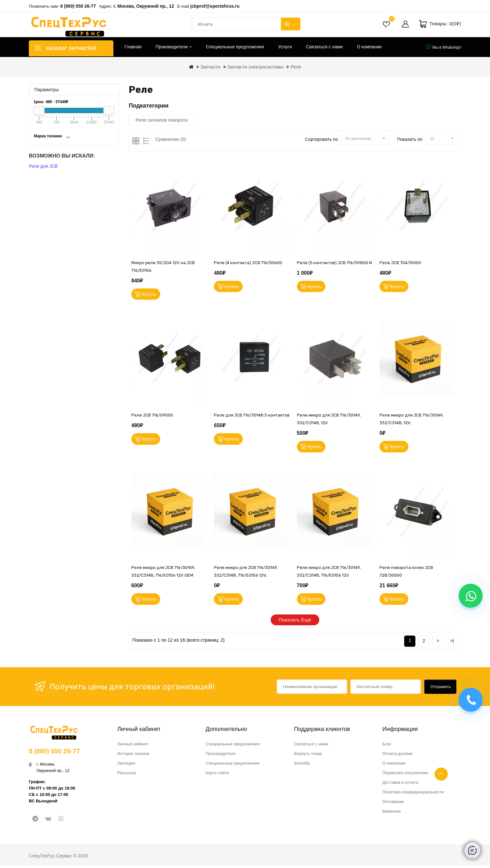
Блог (387, 746)
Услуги (285, 47)
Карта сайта (217, 775)
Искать (291, 24)
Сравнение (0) (171, 139)
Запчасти (210, 67)
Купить (150, 295)
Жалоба (302, 765)
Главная (133, 47)
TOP (441, 774)
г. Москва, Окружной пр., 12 (144, 6)
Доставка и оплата (400, 785)
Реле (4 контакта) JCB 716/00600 (248, 263)
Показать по (410, 139)
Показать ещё (295, 622)
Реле (296, 67)
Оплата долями (397, 756)
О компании (369, 47)
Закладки (126, 765)
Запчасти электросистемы (255, 67)
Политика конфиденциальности (413, 794)
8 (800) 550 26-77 (78, 6)
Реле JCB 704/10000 (400, 263)
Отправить (441, 689)
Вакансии (392, 813)
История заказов (133, 756)
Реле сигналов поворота (162, 120)
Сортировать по (321, 139)
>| (452, 643)
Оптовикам (393, 804)
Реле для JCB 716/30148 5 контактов (252, 416)
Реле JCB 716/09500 (152, 416)
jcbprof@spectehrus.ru (215, 6)
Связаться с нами (324, 47)
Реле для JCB (43, 166)
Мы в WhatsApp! (444, 47)
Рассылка (127, 775)
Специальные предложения (235, 47)
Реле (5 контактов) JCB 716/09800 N (334, 263)
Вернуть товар (308, 756)
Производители (174, 47)
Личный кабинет (133, 746)
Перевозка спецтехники (405, 775)
